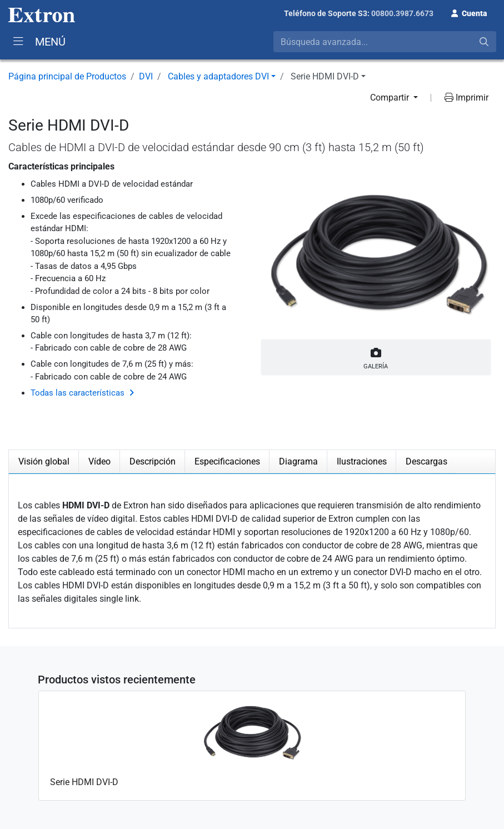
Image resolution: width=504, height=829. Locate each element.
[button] (469, 12)
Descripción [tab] (153, 461)
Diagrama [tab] (298, 461)
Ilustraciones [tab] (362, 461)
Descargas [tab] (426, 461)
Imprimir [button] (466, 98)
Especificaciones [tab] (227, 461)
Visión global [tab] (44, 461)
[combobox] (385, 42)
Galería (376, 356)
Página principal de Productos (67, 76)
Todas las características (78, 393)
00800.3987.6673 (402, 13)
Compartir (391, 98)
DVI (146, 76)
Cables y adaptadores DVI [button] (218, 76)
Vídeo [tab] (99, 461)
